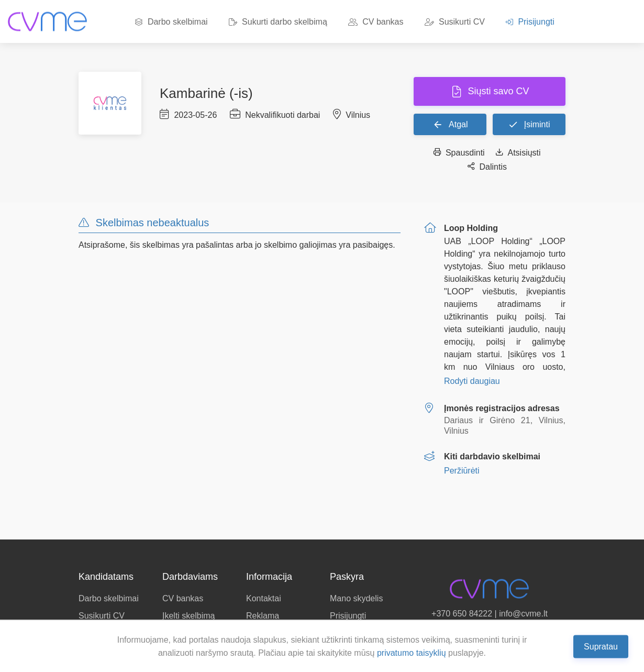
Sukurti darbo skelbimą (278, 22)
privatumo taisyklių (412, 653)
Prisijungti (530, 22)
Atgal (450, 124)
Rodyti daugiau (472, 381)
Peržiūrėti (462, 471)
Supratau (601, 646)
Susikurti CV (455, 22)
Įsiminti (529, 124)
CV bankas (376, 22)
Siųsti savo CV (497, 91)
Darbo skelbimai (171, 22)
